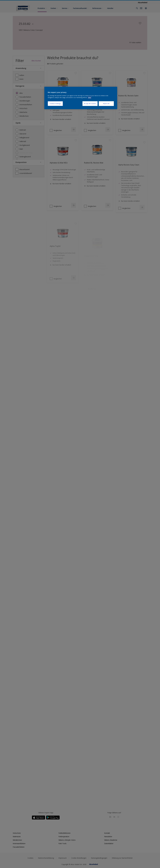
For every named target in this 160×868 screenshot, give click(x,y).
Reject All (106, 104)
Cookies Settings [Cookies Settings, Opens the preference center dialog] (55, 104)
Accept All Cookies (90, 104)
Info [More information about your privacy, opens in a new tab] (90, 97)
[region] (81, 98)
